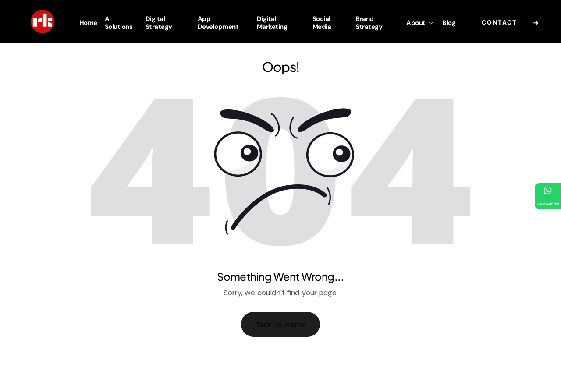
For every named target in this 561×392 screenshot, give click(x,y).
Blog (449, 23)
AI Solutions (119, 23)
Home (88, 23)
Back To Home (281, 325)
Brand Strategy (369, 23)
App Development (218, 23)
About (421, 23)
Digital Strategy (159, 23)
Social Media (322, 23)
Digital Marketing (272, 23)
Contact (512, 23)
